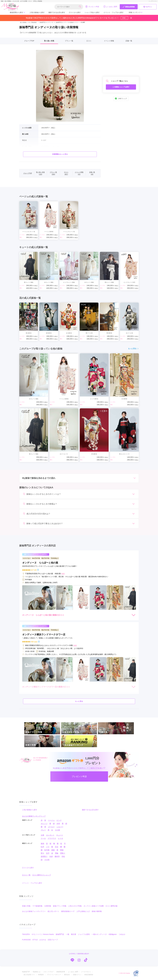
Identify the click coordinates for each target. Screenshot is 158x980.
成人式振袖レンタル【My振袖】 (29, 22)
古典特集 (48, 906)
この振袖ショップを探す (121, 87)
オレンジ (44, 824)
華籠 (62, 850)
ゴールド (51, 827)
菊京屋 (74, 934)
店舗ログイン (77, 975)
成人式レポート (53, 911)
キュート (60, 835)
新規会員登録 (129, 7)
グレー (43, 830)
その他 (57, 830)
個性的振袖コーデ (68, 911)
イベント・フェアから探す (114, 12)
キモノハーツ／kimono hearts (43, 934)
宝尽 (48, 853)
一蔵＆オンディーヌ (99, 934)
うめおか (122, 934)
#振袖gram (113, 934)
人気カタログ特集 (75, 906)
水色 (58, 824)
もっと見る (133, 349)
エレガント (50, 835)
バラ (48, 847)
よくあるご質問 (110, 7)
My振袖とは (37, 972)
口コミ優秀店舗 (111, 906)
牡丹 (42, 847)
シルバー (60, 827)
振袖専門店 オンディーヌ (46, 22)
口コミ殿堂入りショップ (42, 875)
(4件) (35, 570)
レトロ (61, 838)
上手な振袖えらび (83, 911)
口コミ (89, 41)
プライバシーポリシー (54, 975)
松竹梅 (47, 850)
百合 (57, 847)
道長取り (44, 856)
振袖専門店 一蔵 (62, 934)
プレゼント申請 (92, 7)
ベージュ (51, 820)
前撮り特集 (26, 906)
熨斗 (42, 853)
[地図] (63, 574)
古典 (42, 835)
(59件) (36, 642)
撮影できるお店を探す (57, 12)
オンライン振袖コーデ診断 (94, 906)
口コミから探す (75, 12)
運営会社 (67, 975)
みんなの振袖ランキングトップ (34, 816)
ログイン (148, 7)
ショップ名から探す (92, 12)
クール (43, 838)
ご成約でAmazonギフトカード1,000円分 (36, 554)
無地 (42, 843)
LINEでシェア (121, 99)
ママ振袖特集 (37, 906)
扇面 (53, 850)
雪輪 (57, 853)
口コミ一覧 (26, 875)
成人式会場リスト (29, 975)
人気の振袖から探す (37, 12)
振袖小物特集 (97, 911)
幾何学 (57, 856)
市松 (63, 856)
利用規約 (41, 975)
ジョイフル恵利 (84, 934)
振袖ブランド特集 (60, 906)
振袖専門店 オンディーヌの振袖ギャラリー (67, 22)
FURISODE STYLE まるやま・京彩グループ (40, 940)
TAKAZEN (26, 934)
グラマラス (52, 838)
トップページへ (153, 1)
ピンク (59, 820)
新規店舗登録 (89, 975)
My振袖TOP (26, 972)
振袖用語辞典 (61, 972)
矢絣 (51, 856)
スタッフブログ (48, 972)
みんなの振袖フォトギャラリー (34, 911)
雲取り (63, 853)
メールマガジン (86, 972)
